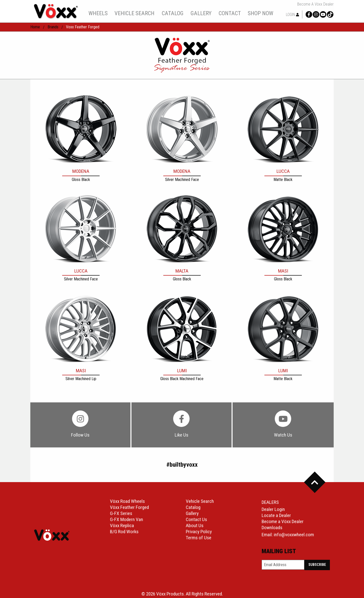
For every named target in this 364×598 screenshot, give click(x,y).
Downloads (272, 528)
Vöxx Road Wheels (127, 501)
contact (230, 13)
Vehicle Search (200, 501)
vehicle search (134, 13)
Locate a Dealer (276, 515)
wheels (98, 13)
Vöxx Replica (122, 525)
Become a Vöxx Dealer (315, 4)
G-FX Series (121, 513)
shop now (260, 13)
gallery (201, 13)
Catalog (193, 507)
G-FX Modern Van (127, 519)
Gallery (192, 513)
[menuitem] (98, 13)
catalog (173, 13)
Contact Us (196, 519)
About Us (195, 525)
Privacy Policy (199, 532)
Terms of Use (199, 538)
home (35, 27)
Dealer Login (273, 509)
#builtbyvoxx (182, 465)
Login (292, 15)
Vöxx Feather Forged (129, 507)
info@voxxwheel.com (294, 535)
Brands (53, 27)
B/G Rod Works (124, 532)
